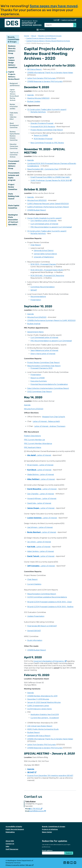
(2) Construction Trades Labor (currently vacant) (47, 110)
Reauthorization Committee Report (42, 594)
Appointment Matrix (35, 332)
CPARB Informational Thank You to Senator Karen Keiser (50, 73)
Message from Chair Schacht (54, 417)
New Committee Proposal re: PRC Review (47, 143)
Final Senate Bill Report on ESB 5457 (42, 626)
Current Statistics (34, 584)
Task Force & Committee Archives (14, 155)
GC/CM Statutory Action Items (39, 709)
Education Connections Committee (14, 146)
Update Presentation (36, 616)
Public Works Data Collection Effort (14, 116)
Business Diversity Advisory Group (12, 50)
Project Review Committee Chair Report (47, 130)
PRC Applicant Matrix (33, 447)
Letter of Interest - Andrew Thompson (50, 426)
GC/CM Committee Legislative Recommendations (47, 597)
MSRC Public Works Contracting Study (43, 729)
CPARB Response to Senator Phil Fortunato (45, 81)
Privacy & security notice (15, 865)
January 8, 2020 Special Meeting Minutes (44, 702)
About (34, 36)
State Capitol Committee (14, 207)
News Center (47, 832)
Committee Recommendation (43, 287)
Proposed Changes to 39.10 (41, 368)
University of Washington (44, 257)
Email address (47, 850)
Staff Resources (12, 849)
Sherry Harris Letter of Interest (43, 354)
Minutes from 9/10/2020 (37, 200)
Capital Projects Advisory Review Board (14, 76)
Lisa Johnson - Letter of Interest (40, 527)
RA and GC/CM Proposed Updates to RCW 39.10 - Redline (50, 607)
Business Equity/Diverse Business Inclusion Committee (15, 136)
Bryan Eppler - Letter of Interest (40, 465)
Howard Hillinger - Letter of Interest (42, 499)
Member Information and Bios (14, 107)
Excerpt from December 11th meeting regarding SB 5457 (50, 776)
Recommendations (38, 297)
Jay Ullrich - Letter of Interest (39, 542)
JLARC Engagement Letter (38, 706)
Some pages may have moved (54, 6)
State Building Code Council (14, 196)
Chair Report (36, 245)
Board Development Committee (14, 125)
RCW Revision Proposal (43, 139)
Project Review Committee (13, 187)
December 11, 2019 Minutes (38, 699)
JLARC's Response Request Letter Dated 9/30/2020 (48, 204)
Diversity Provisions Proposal (42, 123)
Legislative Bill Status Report (39, 736)
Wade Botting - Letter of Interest (41, 475)
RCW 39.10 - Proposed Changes (43, 264)
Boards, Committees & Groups (14, 39)
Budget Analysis (34, 324)
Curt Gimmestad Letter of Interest (44, 224)
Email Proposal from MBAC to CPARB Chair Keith (50, 177)
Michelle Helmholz (38, 112)
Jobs (7, 846)
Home (27, 36)
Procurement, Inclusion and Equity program (14, 176)
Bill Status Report (35, 69)
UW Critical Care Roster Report (40, 726)
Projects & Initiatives (50, 829)
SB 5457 (34, 290)
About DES (10, 841)
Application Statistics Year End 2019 (45, 715)
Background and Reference (15, 85)
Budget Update (34, 101)
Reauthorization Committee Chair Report (44, 366)
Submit (69, 853)
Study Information (35, 640)
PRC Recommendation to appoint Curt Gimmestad (51, 227)
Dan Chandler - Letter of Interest (41, 494)
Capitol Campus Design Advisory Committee (13, 63)
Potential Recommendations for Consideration (49, 384)
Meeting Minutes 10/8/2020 (38, 98)
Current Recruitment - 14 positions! (45, 718)
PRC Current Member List (34, 440)
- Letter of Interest (39, 455)
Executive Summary (39, 381)
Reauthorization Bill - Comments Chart (43, 169)
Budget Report (34, 732)
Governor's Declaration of (50, 661)
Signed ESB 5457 (34, 631)
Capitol (69, 20)
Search (75, 25)
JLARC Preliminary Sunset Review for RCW (51, 180)
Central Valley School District (45, 254)
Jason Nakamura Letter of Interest (44, 350)
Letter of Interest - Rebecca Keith (46, 421)
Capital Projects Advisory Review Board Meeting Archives (14, 95)
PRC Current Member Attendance (38, 444)
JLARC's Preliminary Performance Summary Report (48, 207)
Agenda (30, 95)
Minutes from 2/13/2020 (34, 409)
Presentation (36, 300)
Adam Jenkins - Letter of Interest (41, 551)
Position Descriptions (32, 436)
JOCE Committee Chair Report (40, 392)
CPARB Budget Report (37, 210)
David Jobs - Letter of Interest (39, 503)
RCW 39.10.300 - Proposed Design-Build (47, 270)
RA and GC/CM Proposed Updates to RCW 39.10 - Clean (50, 602)
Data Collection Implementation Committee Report (48, 388)
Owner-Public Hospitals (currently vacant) (44, 218)
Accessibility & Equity (14, 827)
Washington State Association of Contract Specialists (13, 220)
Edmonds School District (44, 251)
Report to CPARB (41, 135)
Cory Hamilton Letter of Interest (43, 221)
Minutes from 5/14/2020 (37, 317)
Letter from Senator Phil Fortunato (42, 78)
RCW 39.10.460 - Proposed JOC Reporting (47, 276)
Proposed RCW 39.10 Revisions (43, 127)
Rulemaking (10, 832)
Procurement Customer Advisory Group (14, 165)
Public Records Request (15, 829)
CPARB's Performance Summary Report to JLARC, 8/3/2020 (51, 320)
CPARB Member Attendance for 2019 (42, 696)
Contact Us (10, 844)
